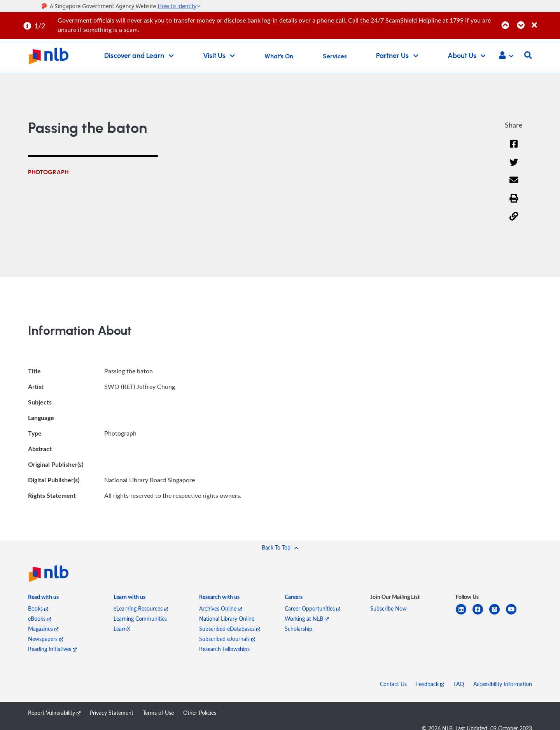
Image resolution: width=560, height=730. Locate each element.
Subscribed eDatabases (230, 629)
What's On (279, 56)
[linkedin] (464, 614)
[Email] (514, 185)
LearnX (122, 629)
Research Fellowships (224, 649)
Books (38, 608)
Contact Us (393, 684)
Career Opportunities (312, 608)
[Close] (544, 21)
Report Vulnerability (54, 713)
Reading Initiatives (52, 649)
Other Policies (200, 713)
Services (335, 56)
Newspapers (45, 639)
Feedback (430, 684)
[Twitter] (514, 167)
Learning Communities (140, 619)
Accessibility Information (503, 684)
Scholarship (298, 629)
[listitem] (43, 599)
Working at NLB (307, 619)
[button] (506, 56)
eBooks (39, 619)
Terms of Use (158, 713)
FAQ (459, 684)
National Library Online (227, 619)
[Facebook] (514, 149)
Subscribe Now (388, 608)
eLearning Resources (141, 608)
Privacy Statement (112, 713)
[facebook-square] (481, 614)
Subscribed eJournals (227, 639)
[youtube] (514, 614)
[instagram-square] (498, 614)
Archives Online (220, 608)
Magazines (43, 629)
